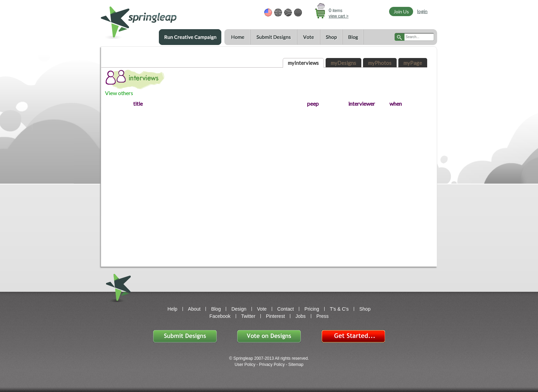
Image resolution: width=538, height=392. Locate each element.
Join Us (401, 11)
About (194, 309)
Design (239, 309)
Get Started (353, 336)
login (422, 11)
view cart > (339, 16)
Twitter (248, 316)
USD (268, 13)
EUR (298, 13)
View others (119, 93)
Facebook (220, 316)
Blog (353, 37)
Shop (331, 37)
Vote (308, 37)
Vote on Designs (269, 336)
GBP (278, 13)
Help (172, 309)
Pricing (312, 309)
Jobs (301, 316)
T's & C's (339, 309)
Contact (285, 309)
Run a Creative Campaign (190, 37)
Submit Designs (273, 37)
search (400, 37)
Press (323, 316)
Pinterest (275, 316)
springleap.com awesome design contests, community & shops (159, 19)
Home (237, 37)
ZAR (288, 13)
